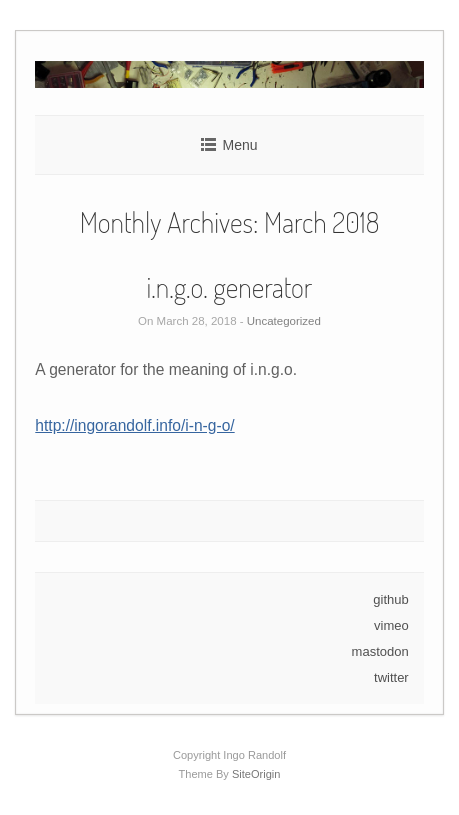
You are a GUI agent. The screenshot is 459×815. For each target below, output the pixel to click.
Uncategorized (284, 321)
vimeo (391, 625)
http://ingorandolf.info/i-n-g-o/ (134, 425)
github (390, 599)
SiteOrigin (256, 774)
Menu (239, 145)
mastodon (380, 651)
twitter (391, 677)
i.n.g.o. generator (230, 287)
